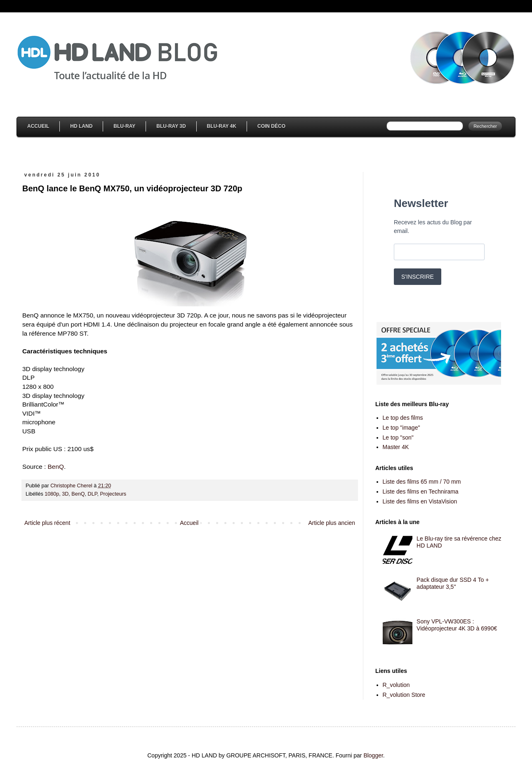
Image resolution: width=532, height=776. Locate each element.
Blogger (373, 755)
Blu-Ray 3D (171, 126)
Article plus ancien (332, 523)
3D (65, 494)
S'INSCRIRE (418, 277)
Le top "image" (401, 428)
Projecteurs (113, 494)
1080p (52, 494)
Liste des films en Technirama (421, 491)
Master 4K (396, 447)
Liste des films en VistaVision (420, 501)
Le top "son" (398, 437)
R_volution (396, 685)
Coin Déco (271, 126)
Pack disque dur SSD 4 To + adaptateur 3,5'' (453, 583)
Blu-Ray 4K (222, 126)
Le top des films (403, 418)
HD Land (81, 126)
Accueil (38, 126)
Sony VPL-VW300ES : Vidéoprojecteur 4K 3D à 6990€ (457, 625)
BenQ (56, 467)
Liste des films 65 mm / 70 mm (422, 482)
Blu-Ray (124, 126)
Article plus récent (47, 523)
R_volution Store (404, 695)
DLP (93, 494)
